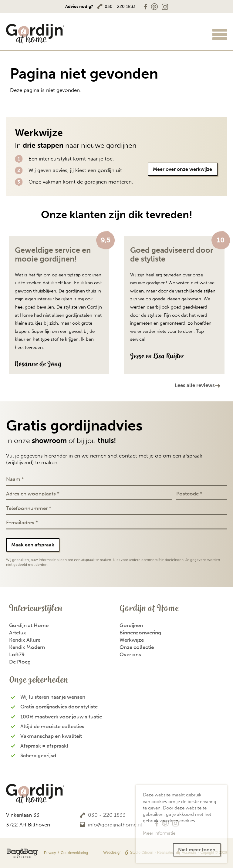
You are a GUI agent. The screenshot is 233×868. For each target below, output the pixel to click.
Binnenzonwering (140, 633)
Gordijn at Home (29, 625)
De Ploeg (20, 662)
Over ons (130, 654)
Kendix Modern (27, 647)
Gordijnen (131, 625)
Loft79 (17, 654)
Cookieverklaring (74, 853)
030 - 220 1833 (120, 7)
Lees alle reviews (195, 385)
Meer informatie (159, 833)
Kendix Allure (25, 640)
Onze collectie (137, 647)
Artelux (18, 633)
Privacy (31, 853)
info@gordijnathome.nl (115, 825)
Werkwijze (132, 640)
